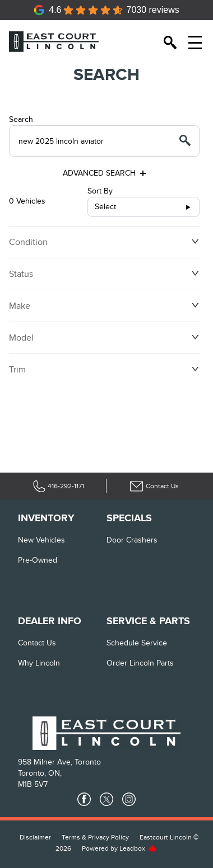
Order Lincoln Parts (140, 663)
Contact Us (37, 643)
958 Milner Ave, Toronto (59, 762)
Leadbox (138, 848)
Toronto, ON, (40, 773)
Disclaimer (35, 837)
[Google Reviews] (106, 10)
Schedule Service (137, 643)
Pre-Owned (38, 560)
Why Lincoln (39, 663)
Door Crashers (132, 540)
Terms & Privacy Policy (95, 837)
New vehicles (41, 540)
